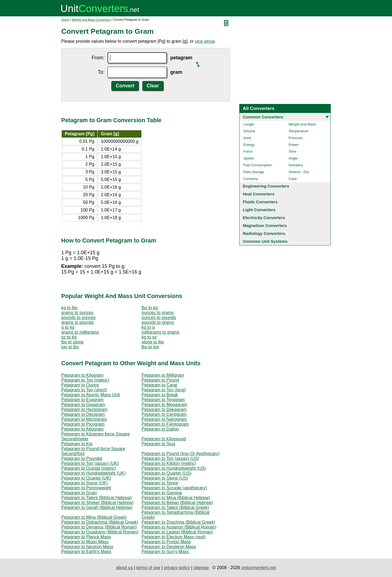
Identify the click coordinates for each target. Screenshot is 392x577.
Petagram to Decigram (83, 414)
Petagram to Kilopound (164, 439)
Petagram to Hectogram (84, 409)
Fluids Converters (260, 202)
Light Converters (259, 210)
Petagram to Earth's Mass (86, 552)
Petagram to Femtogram (165, 424)
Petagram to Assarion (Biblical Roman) (179, 527)
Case (293, 179)
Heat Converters (259, 194)
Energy (249, 145)
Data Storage (254, 172)
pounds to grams (158, 322)
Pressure (296, 138)
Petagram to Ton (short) (84, 390)
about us (124, 568)
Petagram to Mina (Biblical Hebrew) (176, 498)
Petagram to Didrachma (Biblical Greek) (100, 522)
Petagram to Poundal (82, 458)
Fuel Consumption (258, 165)
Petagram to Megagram (164, 405)
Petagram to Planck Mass (86, 537)
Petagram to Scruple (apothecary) (174, 488)
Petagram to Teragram (163, 400)
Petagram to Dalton (160, 429)
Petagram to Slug (158, 444)
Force (248, 151)
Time (292, 151)
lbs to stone (72, 342)
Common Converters (263, 117)
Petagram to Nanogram (164, 419)
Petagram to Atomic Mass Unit (91, 395)
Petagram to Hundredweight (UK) (94, 473)
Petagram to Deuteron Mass (169, 547)
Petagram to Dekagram (164, 409)
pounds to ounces (78, 317)
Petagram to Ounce (80, 385)
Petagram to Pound (160, 380)
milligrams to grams (160, 332)
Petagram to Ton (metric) (85, 380)
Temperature (298, 131)
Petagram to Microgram (84, 419)
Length (249, 124)
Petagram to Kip (77, 444)
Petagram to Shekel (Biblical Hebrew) (97, 503)
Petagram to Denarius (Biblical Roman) (99, 527)
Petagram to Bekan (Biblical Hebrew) (177, 503)
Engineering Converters (266, 186)
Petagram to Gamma (162, 493)
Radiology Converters (264, 233)
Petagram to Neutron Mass (87, 547)
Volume (249, 131)
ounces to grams (158, 313)
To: (101, 72)
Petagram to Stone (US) (165, 478)
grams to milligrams (80, 332)
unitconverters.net (258, 568)
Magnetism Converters (265, 225)
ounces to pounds (159, 317)
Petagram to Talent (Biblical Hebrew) (97, 498)
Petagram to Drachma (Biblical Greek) (178, 522)
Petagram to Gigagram (83, 405)
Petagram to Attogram (82, 429)
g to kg (68, 327)
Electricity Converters (264, 218)
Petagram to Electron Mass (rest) (174, 537)
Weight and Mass (302, 124)
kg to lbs (69, 308)
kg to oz (149, 337)
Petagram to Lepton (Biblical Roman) (177, 532)
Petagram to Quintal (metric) (89, 468)
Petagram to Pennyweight (86, 488)
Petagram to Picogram (83, 424)
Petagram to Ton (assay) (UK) (90, 463)
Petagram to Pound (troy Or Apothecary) (180, 454)
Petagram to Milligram (163, 375)
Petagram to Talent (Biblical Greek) (175, 507)
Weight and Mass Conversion (91, 20)
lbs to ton (150, 347)
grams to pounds (77, 322)
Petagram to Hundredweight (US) (174, 468)
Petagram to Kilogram (82, 375)
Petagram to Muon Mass (85, 542)
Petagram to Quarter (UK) (86, 478)
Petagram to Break (160, 395)
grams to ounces (77, 313)
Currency (251, 179)
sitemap (201, 568)
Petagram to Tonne (160, 483)
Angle (293, 158)
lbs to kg (150, 308)
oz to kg (69, 337)
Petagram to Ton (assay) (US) (170, 458)
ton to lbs (70, 347)
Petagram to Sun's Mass (165, 552)
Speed (249, 158)
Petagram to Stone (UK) (85, 483)
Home (65, 20)
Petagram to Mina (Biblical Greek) (94, 517)
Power (294, 145)
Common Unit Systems (265, 241)
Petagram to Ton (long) (164, 390)
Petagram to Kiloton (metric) (169, 463)
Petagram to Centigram (164, 414)
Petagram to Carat (159, 385)
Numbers (296, 165)
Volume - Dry (299, 172)
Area (247, 138)
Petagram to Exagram (82, 400)
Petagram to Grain (79, 493)
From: (98, 58)
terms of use (148, 568)
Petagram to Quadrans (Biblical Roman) (100, 532)
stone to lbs (153, 342)
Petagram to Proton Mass (166, 542)
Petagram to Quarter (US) (166, 473)
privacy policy (177, 568)
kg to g (148, 327)
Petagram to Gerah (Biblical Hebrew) (97, 507)
